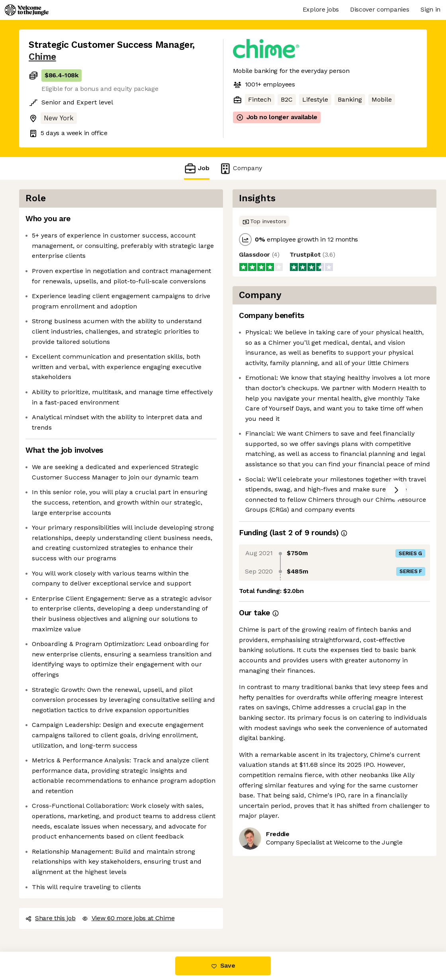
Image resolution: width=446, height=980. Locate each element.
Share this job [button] (51, 918)
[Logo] (27, 10)
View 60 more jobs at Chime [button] (128, 918)
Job (197, 168)
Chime (42, 57)
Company (241, 168)
